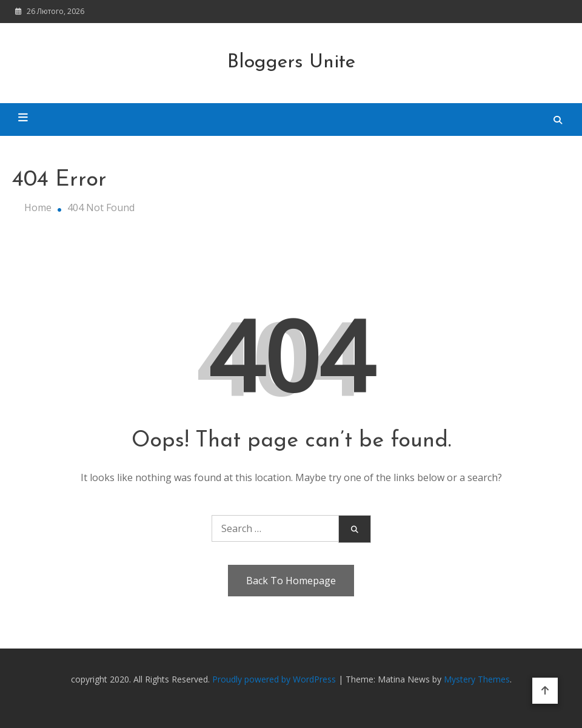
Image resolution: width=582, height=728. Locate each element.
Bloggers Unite (291, 62)
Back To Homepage (291, 581)
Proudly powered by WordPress (275, 679)
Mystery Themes (477, 679)
